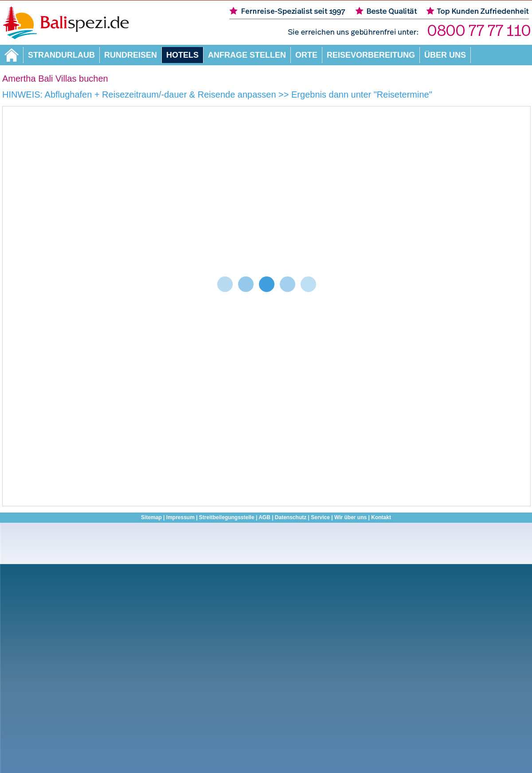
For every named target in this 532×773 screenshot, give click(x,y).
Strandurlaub (61, 55)
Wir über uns (350, 517)
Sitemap (151, 517)
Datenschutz (291, 517)
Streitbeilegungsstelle (227, 517)
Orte (306, 55)
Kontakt (381, 517)
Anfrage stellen (247, 55)
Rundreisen (131, 55)
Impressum (180, 517)
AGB (264, 517)
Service (320, 517)
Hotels (182, 55)
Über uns (445, 55)
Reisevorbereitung (371, 55)
